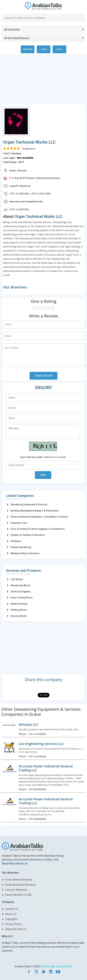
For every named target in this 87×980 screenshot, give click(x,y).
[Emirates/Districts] (43, 38)
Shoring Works (19, 616)
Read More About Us (15, 863)
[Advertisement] (43, 81)
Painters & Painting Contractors (28, 535)
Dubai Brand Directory (19, 880)
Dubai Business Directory (20, 885)
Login (44, 49)
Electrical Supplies (21, 592)
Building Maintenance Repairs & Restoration (35, 511)
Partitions (16, 541)
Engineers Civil (19, 523)
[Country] (43, 29)
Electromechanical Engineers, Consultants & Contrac (39, 517)
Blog (59, 49)
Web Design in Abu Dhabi (56, 966)
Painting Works (19, 610)
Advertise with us (16, 929)
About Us (11, 914)
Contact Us (12, 909)
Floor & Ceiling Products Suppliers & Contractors (38, 529)
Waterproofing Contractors (25, 553)
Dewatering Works (21, 585)
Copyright (11, 919)
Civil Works (17, 579)
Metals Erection (19, 604)
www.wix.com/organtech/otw (26, 202)
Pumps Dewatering (21, 547)
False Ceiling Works (22, 598)
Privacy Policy (13, 924)
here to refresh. (58, 457)
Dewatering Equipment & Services (29, 504)
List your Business (16, 890)
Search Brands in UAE (18, 895)
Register (28, 49)
